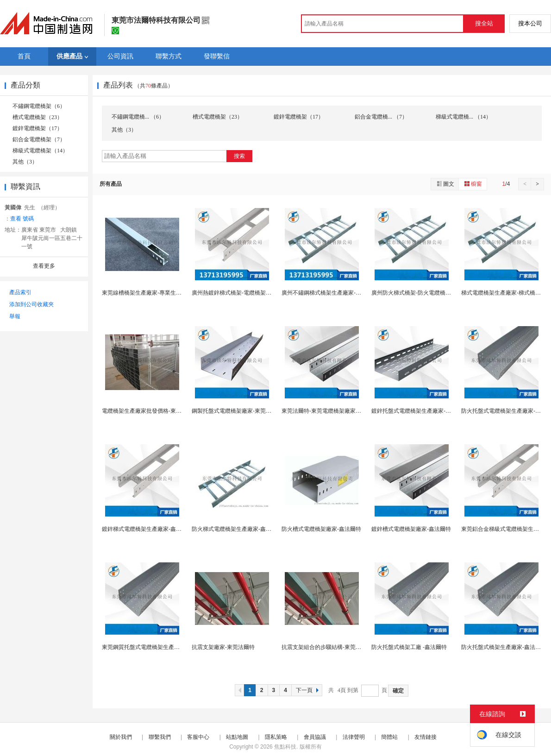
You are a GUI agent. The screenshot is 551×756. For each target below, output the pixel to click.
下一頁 (308, 690)
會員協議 (315, 737)
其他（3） (25, 162)
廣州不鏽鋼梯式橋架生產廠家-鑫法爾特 (330, 293)
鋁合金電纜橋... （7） (381, 117)
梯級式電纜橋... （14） (463, 117)
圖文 (445, 184)
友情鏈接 (426, 737)
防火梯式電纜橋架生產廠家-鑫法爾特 (237, 529)
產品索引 (20, 292)
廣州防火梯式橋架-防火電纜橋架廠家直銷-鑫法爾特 (434, 293)
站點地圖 (237, 737)
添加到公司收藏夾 (31, 304)
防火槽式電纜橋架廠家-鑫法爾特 (321, 529)
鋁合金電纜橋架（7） (39, 139)
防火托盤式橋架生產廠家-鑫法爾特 (504, 647)
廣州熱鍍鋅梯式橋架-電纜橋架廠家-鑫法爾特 (246, 293)
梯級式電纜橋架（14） (40, 151)
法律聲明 (354, 737)
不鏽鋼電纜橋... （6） (138, 117)
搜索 (239, 156)
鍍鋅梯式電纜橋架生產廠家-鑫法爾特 (147, 529)
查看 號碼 (22, 219)
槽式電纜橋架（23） (38, 117)
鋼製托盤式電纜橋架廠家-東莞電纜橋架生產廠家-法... (257, 411)
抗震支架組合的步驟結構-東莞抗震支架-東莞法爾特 (344, 647)
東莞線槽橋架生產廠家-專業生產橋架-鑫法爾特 (159, 293)
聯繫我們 (160, 737)
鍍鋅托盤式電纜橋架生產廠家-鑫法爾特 (420, 411)
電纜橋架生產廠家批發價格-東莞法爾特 (150, 411)
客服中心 (198, 737)
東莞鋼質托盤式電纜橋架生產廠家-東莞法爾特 (158, 647)
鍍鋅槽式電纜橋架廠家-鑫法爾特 (411, 529)
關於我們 (121, 737)
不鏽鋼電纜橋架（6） (39, 106)
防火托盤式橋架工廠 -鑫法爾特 (409, 647)
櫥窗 (473, 184)
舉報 (15, 316)
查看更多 (44, 266)
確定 (398, 691)
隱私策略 (276, 737)
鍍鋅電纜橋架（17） (38, 128)
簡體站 (389, 737)
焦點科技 (285, 747)
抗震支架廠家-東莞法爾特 (223, 647)
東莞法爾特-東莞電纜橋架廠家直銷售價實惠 (335, 411)
